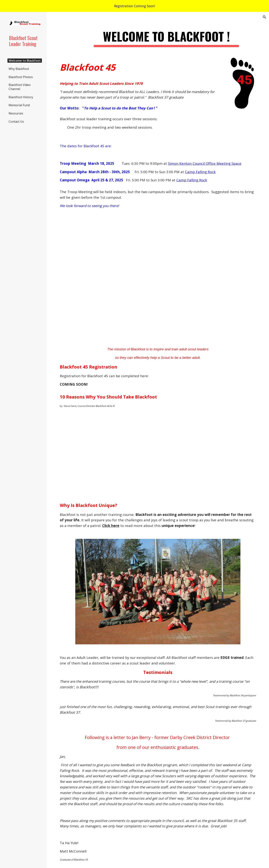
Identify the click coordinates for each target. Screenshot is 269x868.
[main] (166, 38)
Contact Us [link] (16, 122)
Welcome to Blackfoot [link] (25, 61)
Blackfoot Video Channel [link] (20, 87)
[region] (134, 6)
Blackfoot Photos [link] (21, 77)
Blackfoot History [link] (21, 97)
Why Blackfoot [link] (19, 69)
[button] (265, 17)
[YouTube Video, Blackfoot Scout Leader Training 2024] (158, 278)
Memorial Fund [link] (19, 105)
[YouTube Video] (158, 455)
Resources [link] (16, 113)
